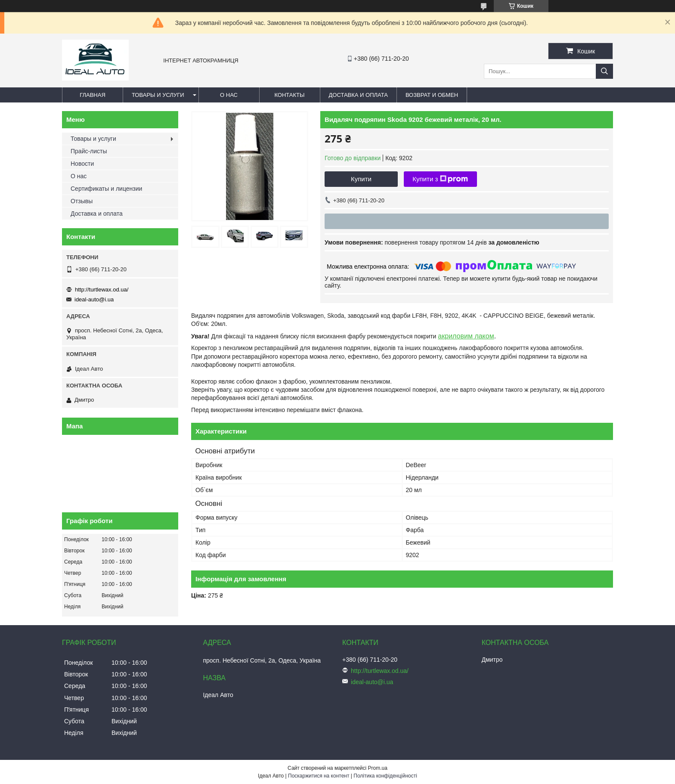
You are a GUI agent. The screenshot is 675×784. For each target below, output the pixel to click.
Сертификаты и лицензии (106, 189)
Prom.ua (378, 768)
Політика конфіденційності (385, 776)
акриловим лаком (466, 336)
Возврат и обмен (432, 95)
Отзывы (82, 201)
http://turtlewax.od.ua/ (102, 290)
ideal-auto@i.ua (94, 299)
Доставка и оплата (358, 95)
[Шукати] (604, 71)
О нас (229, 95)
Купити (361, 179)
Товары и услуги (158, 95)
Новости (82, 164)
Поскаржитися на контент (319, 776)
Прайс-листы (89, 151)
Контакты (289, 95)
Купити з (440, 179)
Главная (93, 95)
